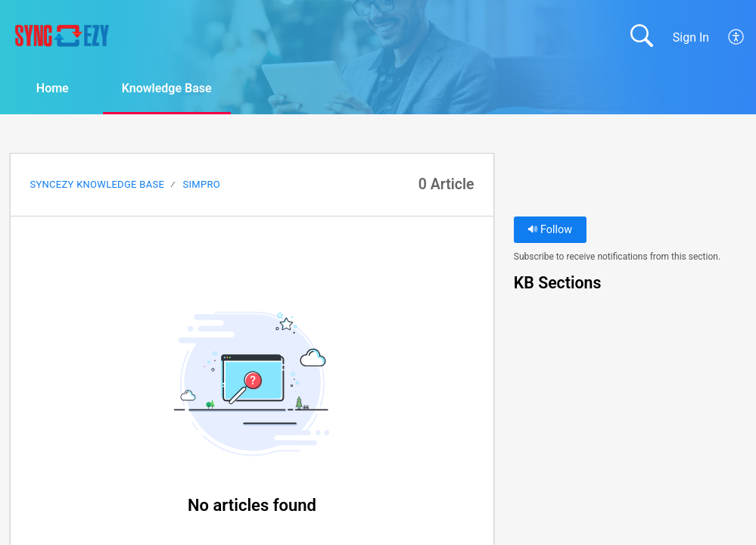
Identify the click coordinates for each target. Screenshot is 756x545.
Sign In (691, 37)
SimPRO (202, 184)
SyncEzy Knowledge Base (97, 184)
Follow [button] (550, 230)
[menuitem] (737, 37)
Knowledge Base (167, 88)
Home (53, 88)
